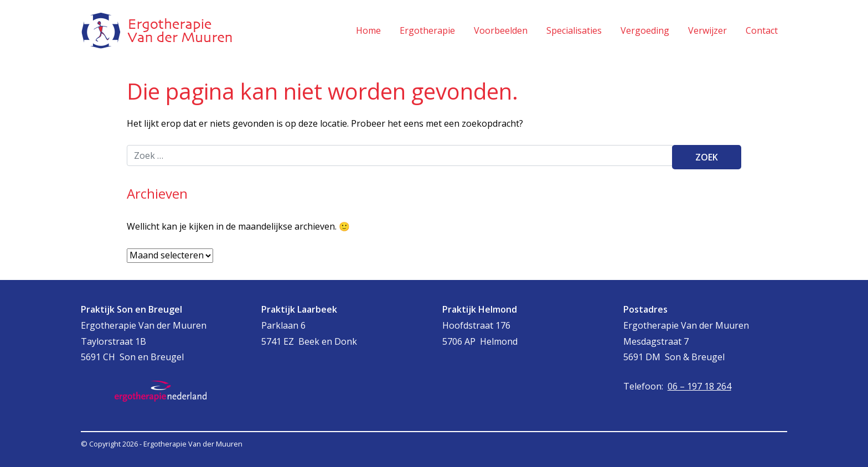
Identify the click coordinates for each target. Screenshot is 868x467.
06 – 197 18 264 (699, 386)
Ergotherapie (427, 30)
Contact (762, 30)
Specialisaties (574, 30)
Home (368, 30)
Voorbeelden (501, 30)
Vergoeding (645, 30)
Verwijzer (707, 30)
